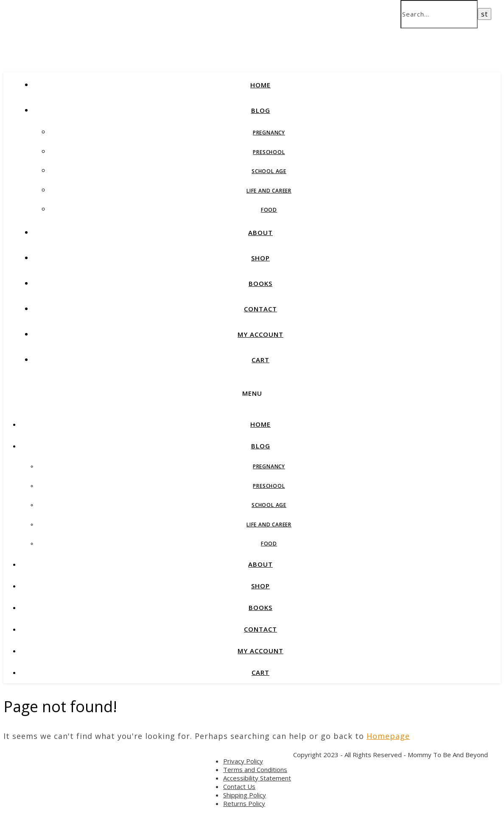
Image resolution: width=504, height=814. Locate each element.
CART (260, 360)
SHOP (260, 258)
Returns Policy (244, 803)
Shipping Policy (245, 795)
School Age (269, 171)
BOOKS (260, 283)
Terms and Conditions (255, 769)
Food (269, 210)
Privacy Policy (243, 761)
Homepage (388, 736)
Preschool (269, 152)
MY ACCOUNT (260, 334)
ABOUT (260, 232)
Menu (252, 393)
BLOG (261, 110)
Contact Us (239, 786)
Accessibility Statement (257, 778)
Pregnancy (269, 133)
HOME (260, 85)
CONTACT (260, 309)
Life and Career (269, 191)
